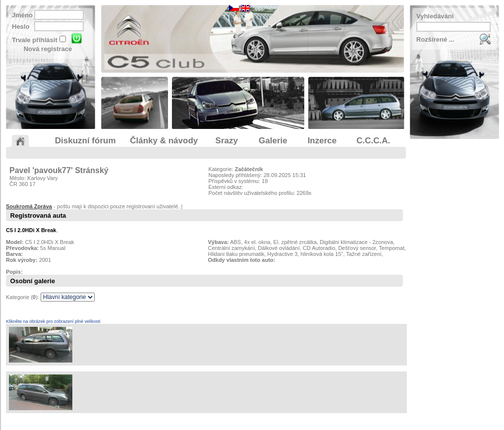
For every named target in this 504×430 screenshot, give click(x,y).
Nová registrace (48, 49)
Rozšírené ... (435, 39)
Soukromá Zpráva (29, 206)
